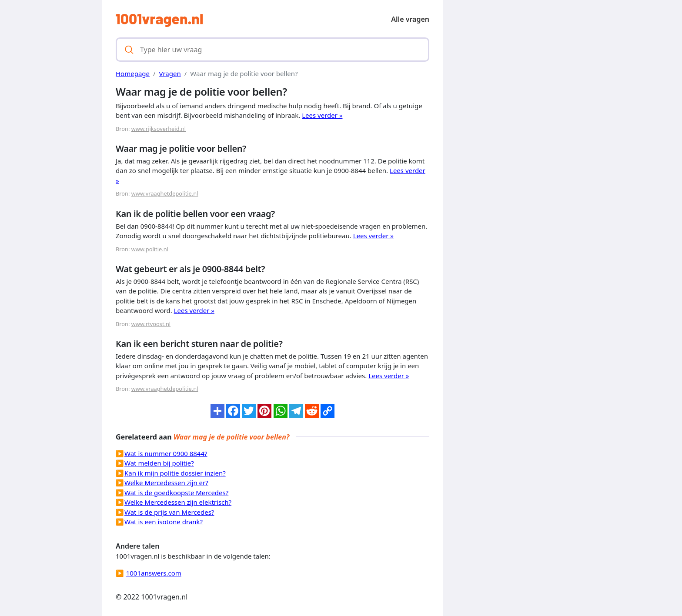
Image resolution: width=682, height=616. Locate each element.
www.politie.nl (150, 249)
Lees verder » (322, 115)
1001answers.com (154, 573)
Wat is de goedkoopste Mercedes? (176, 493)
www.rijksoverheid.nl (159, 129)
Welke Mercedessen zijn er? (166, 483)
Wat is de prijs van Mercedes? (169, 512)
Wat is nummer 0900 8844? (166, 453)
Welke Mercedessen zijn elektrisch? (178, 502)
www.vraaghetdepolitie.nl (165, 193)
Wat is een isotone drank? (164, 522)
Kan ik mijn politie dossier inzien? (175, 473)
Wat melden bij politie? (159, 463)
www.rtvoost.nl (151, 324)
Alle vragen (410, 19)
